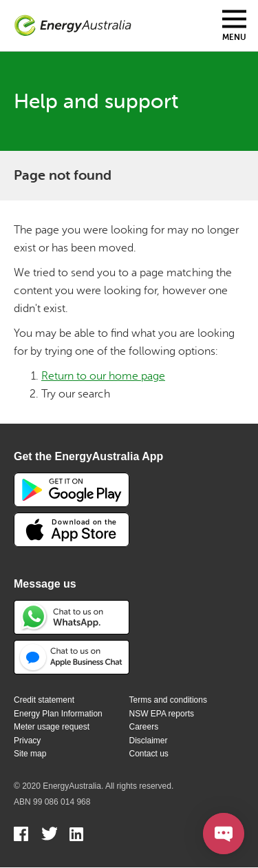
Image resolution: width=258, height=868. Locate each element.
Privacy (27, 741)
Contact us (149, 754)
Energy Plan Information (58, 714)
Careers (144, 727)
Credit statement (44, 700)
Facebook (22, 836)
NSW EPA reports (162, 714)
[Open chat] (224, 834)
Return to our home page (103, 376)
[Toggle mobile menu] (234, 26)
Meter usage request (52, 727)
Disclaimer (149, 741)
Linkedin (77, 836)
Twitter (49, 836)
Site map (30, 754)
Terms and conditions (168, 700)
